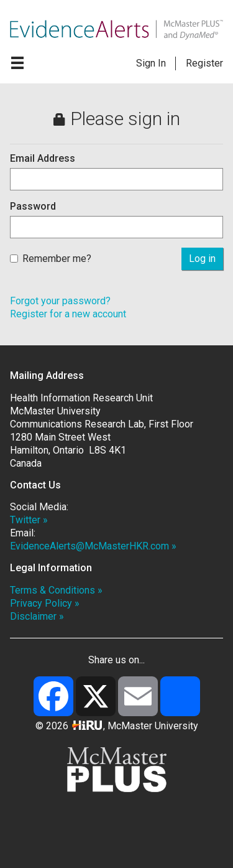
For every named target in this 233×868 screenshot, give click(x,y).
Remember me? (51, 259)
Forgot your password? (60, 301)
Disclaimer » (37, 616)
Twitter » (29, 520)
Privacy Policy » (45, 603)
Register (204, 63)
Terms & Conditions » (56, 590)
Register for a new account (68, 314)
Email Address (43, 158)
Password (33, 206)
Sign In (151, 63)
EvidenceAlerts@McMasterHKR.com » (93, 546)
